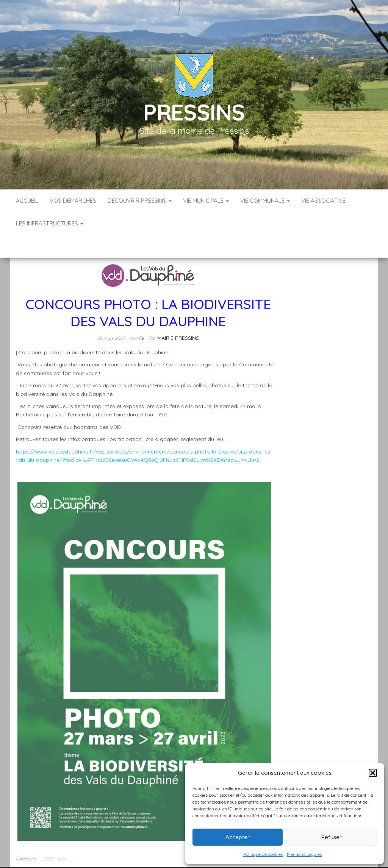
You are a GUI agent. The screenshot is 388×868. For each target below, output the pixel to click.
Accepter (238, 837)
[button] (373, 773)
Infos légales (170, 860)
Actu (62, 836)
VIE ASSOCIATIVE (323, 201)
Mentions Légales (304, 854)
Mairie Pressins (178, 315)
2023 (48, 836)
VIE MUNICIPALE (206, 201)
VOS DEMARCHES (73, 201)
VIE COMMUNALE (265, 201)
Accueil (27, 201)
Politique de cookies (263, 854)
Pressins (194, 112)
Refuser (332, 837)
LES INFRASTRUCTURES (50, 223)
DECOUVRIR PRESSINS (140, 201)
